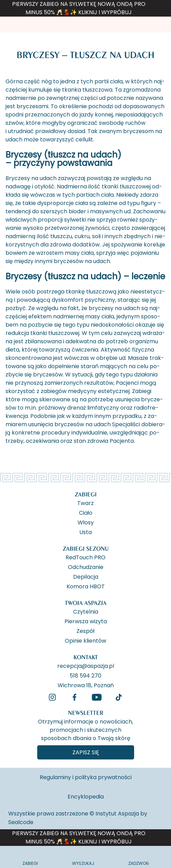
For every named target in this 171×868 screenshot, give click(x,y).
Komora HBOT (86, 586)
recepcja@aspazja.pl (86, 665)
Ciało (86, 512)
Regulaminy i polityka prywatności (86, 777)
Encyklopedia (86, 797)
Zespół (85, 631)
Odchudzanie (86, 567)
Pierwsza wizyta (86, 621)
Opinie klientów (85, 640)
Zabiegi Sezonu (86, 548)
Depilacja (86, 576)
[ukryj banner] (162, 10)
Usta (85, 532)
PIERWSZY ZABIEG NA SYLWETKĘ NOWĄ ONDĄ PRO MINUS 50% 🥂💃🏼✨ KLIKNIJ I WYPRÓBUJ (79, 8)
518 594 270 (85, 675)
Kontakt (86, 657)
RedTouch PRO (85, 557)
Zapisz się (86, 752)
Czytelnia (86, 611)
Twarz (85, 503)
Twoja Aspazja (86, 603)
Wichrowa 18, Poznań (86, 685)
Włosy (86, 522)
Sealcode (21, 822)
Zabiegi (86, 494)
